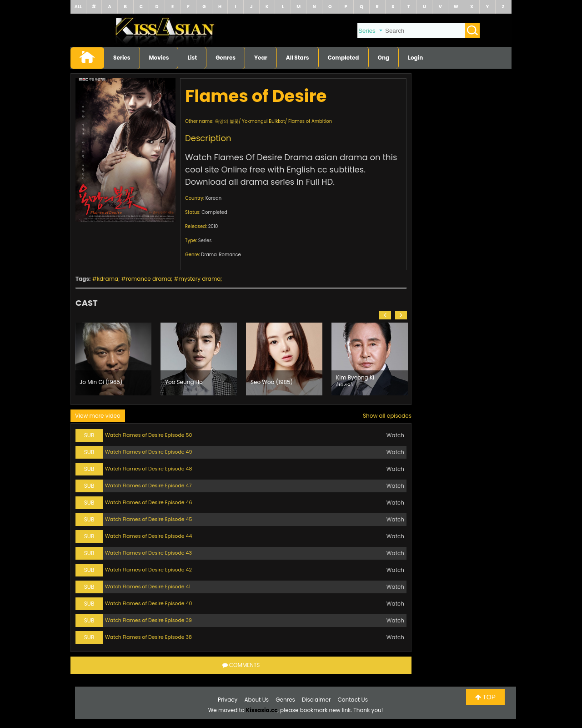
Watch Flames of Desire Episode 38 (148, 637)
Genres (226, 58)
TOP (485, 697)
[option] (113, 359)
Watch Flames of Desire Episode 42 (148, 570)
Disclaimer (316, 700)
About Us (257, 700)
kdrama (108, 279)
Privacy (228, 700)
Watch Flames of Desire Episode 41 (148, 586)
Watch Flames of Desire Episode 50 (148, 435)
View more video (98, 416)
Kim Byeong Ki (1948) (355, 380)
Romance (230, 255)
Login (415, 58)
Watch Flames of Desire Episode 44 (148, 536)
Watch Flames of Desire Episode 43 (148, 553)
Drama (209, 255)
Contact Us (353, 700)
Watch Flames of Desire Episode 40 (148, 603)
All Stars (298, 58)
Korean (213, 198)
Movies (159, 58)
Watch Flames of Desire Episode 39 (148, 620)
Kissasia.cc (262, 710)
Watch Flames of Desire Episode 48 (148, 469)
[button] (385, 315)
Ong (384, 58)
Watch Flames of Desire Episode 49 (148, 452)
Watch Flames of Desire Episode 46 (149, 502)
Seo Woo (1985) (272, 382)
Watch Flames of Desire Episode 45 (148, 519)
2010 (213, 226)
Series (122, 58)
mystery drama (200, 279)
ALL (78, 7)
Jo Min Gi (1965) (101, 382)
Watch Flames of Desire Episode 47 (148, 485)
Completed (344, 58)
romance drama (148, 279)
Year (261, 58)
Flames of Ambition (310, 121)
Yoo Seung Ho (184, 382)
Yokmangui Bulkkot (263, 121)
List (192, 58)
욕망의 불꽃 (227, 121)
